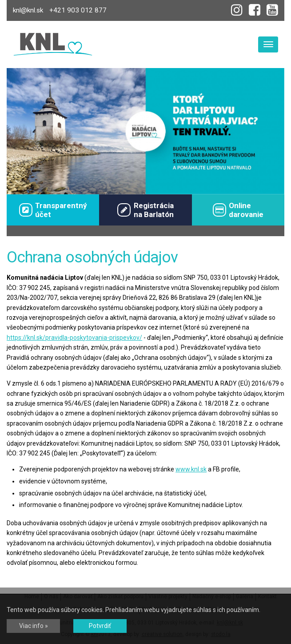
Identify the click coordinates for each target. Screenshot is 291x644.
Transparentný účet (53, 210)
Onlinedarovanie (238, 210)
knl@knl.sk (28, 10)
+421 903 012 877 (78, 10)
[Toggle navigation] (268, 44)
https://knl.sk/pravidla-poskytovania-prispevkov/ (74, 338)
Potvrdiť (100, 626)
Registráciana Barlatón (145, 210)
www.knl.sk (191, 469)
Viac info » (34, 626)
